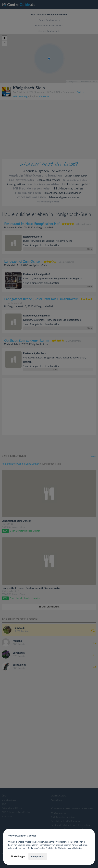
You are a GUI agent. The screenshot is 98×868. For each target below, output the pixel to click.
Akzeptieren (38, 856)
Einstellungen (18, 856)
